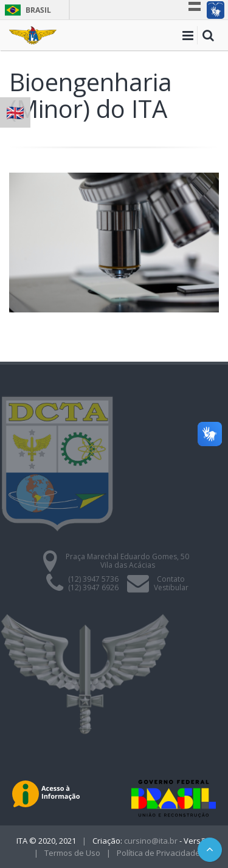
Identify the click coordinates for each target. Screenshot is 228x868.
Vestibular (171, 587)
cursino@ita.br (151, 841)
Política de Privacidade (158, 853)
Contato (171, 579)
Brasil (26, 10)
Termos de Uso (72, 853)
